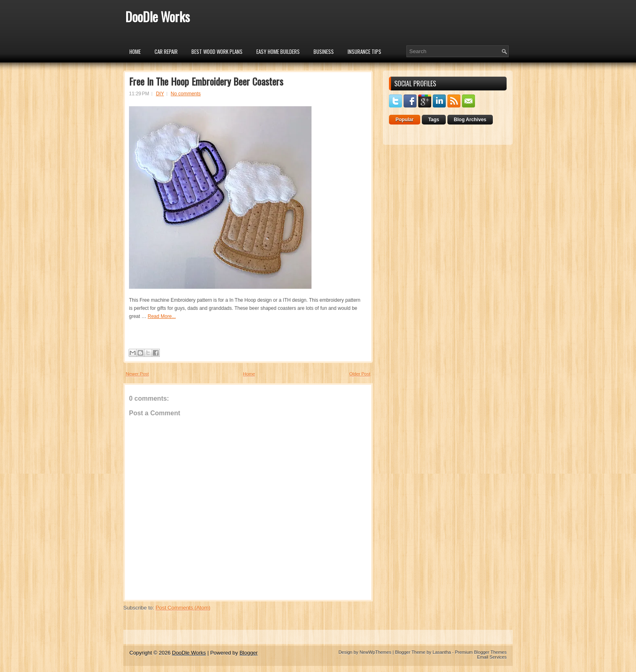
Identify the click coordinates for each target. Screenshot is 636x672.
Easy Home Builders (278, 52)
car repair (166, 52)
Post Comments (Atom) (183, 608)
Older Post (360, 374)
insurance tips (364, 52)
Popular (405, 120)
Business (324, 52)
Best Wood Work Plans (217, 52)
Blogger (248, 653)
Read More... (162, 316)
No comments (186, 94)
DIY (160, 94)
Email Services (492, 657)
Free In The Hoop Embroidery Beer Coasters (206, 81)
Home (135, 52)
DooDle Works (158, 16)
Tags (434, 120)
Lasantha (442, 652)
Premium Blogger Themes (481, 652)
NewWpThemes (375, 652)
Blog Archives (470, 120)
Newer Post (137, 374)
